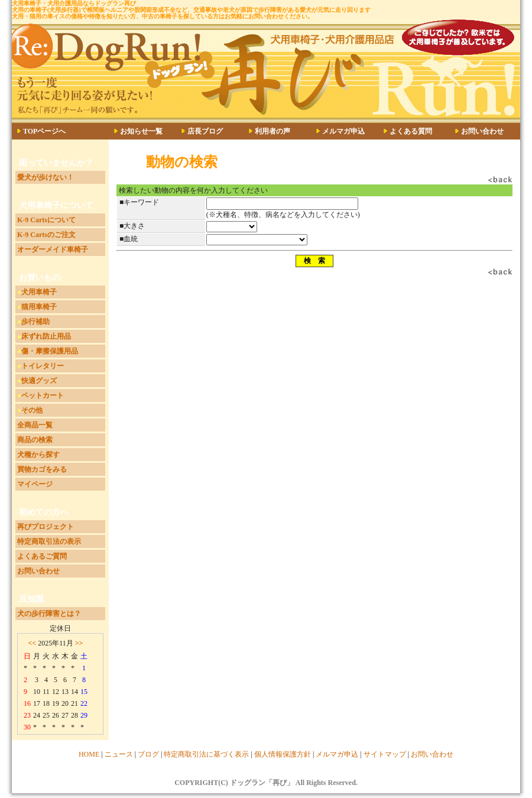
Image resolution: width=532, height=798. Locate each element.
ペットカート (43, 395)
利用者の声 (273, 131)
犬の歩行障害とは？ (49, 614)
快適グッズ (39, 381)
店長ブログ (205, 131)
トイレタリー (43, 366)
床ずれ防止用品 (46, 336)
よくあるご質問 (42, 556)
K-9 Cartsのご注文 (46, 235)
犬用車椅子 (39, 292)
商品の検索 (35, 440)
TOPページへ (44, 131)
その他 (32, 410)
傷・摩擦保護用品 (50, 351)
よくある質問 (411, 131)
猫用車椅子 (39, 307)
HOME (89, 754)
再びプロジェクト (46, 527)
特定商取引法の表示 (49, 541)
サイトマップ (385, 754)
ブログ (148, 754)
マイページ (35, 484)
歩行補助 (35, 322)
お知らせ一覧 (141, 131)
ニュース (119, 754)
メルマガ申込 (343, 131)
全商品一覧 (35, 425)
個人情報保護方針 (283, 754)
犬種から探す (38, 455)
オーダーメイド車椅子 (53, 249)
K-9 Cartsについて (46, 220)
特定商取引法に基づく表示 (206, 754)
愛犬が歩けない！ (46, 177)
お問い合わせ (482, 131)
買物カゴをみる (42, 469)
